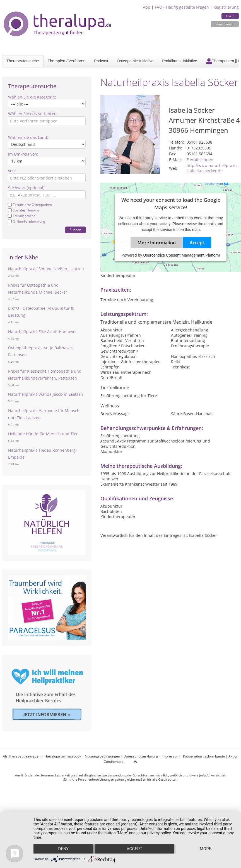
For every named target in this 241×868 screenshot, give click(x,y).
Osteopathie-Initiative (135, 61)
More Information (157, 243)
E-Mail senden (200, 160)
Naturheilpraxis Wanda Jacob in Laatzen (46, 394)
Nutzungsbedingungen (102, 756)
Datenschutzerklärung (141, 756)
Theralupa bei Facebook (63, 756)
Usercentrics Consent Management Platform (181, 255)
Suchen (75, 230)
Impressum (171, 756)
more (205, 849)
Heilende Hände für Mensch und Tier (43, 434)
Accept (197, 243)
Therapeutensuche (23, 61)
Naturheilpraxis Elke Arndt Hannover (43, 332)
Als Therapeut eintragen (22, 756)
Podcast (101, 61)
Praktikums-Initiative (179, 61)
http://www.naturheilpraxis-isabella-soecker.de (213, 168)
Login (230, 16)
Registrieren (225, 24)
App (147, 7)
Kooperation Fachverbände (204, 756)
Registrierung (226, 7)
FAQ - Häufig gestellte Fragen (182, 7)
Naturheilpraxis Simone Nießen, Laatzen (46, 269)
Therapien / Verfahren (67, 61)
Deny (63, 849)
